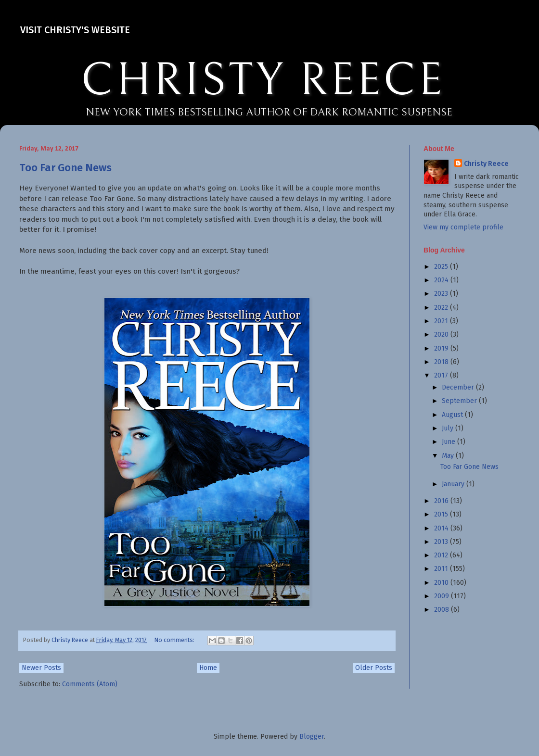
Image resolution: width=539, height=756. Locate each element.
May (449, 456)
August (453, 415)
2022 (442, 308)
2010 (442, 583)
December (459, 387)
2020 (442, 334)
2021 (442, 321)
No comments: (175, 640)
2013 (442, 542)
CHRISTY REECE (263, 81)
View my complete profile (463, 227)
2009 (443, 596)
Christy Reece (486, 164)
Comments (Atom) (90, 684)
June (449, 442)
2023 (442, 294)
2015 (442, 514)
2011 (442, 569)
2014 (442, 528)
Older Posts (374, 668)
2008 (443, 610)
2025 (442, 267)
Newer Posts (41, 668)
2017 (442, 375)
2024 (442, 280)
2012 (442, 555)
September (460, 401)
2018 (442, 362)
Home (208, 668)
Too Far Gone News (65, 168)
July (449, 428)
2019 (442, 348)
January (454, 484)
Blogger (312, 737)
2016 (442, 501)
